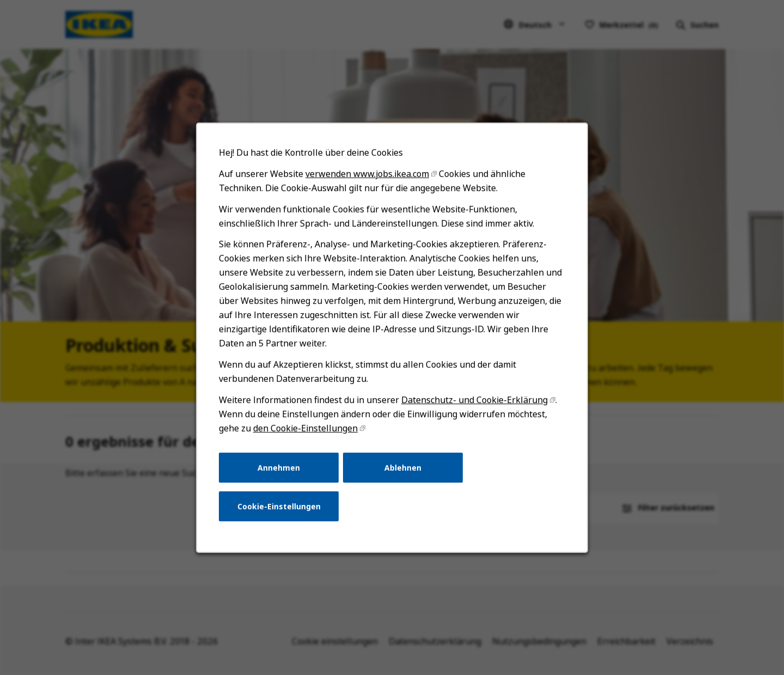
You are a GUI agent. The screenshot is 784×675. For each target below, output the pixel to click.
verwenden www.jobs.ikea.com (368, 185)
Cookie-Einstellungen (281, 511)
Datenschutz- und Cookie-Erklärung (473, 407)
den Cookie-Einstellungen (307, 435)
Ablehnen (403, 473)
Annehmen (281, 473)
